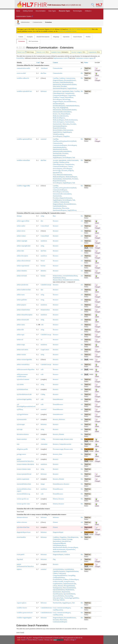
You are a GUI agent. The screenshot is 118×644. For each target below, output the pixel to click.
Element (61, 434)
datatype (19, 216)
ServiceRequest (57, 136)
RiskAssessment (68, 130)
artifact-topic (21, 335)
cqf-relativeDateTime (23, 527)
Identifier (43, 271)
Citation (55, 573)
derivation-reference (23, 434)
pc (81, 68)
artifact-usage (21, 345)
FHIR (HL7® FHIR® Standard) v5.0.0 (79, 29)
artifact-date (20, 251)
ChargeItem (66, 136)
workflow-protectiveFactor (25, 613)
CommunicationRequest (60, 95)
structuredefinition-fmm (24, 484)
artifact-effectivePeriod (24, 261)
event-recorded (21, 73)
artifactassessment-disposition (26, 369)
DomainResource (58, 399)
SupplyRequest (67, 132)
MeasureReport (65, 114)
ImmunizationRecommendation (62, 112)
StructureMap (69, 596)
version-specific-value (23, 504)
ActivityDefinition (58, 569)
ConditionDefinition (59, 578)
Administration (23, 22)
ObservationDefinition (69, 588)
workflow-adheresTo (23, 78)
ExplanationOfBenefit (59, 543)
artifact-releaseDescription (25, 315)
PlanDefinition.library (59, 278)
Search (24, 640)
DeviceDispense (58, 169)
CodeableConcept (46, 285)
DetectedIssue (69, 97)
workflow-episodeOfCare (24, 91)
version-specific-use (23, 499)
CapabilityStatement (59, 571)
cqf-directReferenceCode (24, 394)
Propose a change (70, 640)
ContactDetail (45, 226)
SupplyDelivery (72, 88)
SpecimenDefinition (69, 594)
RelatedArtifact (57, 276)
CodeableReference (46, 608)
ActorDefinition (69, 569)
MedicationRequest (59, 120)
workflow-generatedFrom (24, 139)
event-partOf (21, 554)
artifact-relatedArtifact (23, 310)
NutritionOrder (57, 124)
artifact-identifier (22, 271)
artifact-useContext (22, 350)
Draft (86, 248)
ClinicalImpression (58, 93)
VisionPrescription (58, 134)
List (59, 114)
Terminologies (77, 11)
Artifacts (88, 11)
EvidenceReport (74, 580)
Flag (54, 108)
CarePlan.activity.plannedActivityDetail (65, 141)
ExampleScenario (69, 582)
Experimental (89, 246)
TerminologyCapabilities (71, 598)
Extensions (22, 41)
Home (18, 11)
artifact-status (21, 325)
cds (82, 221)
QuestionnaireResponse (60, 88)
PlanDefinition (70, 590)
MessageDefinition (69, 586)
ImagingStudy (64, 108)
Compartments (92, 52)
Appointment (66, 91)
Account (55, 160)
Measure (60, 586)
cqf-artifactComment (23, 379)
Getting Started (28, 11)
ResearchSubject (58, 130)
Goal (58, 108)
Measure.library (58, 280)
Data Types (52, 11)
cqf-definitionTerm (22, 389)
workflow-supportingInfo (24, 618)
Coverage (69, 539)
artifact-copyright (22, 241)
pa (81, 459)
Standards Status (56, 52)
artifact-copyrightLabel (24, 246)
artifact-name (21, 295)
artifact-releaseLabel (23, 320)
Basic (72, 91)
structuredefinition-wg (23, 494)
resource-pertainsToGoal (24, 474)
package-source (21, 454)
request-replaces (22, 603)
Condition (62, 78)
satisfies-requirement (23, 479)
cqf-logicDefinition (22, 414)
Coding (43, 394)
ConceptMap (71, 575)
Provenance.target (58, 439)
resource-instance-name (24, 469)
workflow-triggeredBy (23, 186)
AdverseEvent (57, 91)
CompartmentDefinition (60, 575)
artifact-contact (21, 236)
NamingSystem (57, 588)
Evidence (66, 580)
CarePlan (56, 78)
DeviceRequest (57, 99)
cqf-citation (20, 384)
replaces (19, 569)
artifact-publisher (22, 300)
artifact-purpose (21, 305)
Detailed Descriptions (43, 37)
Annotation (44, 444)
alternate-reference (22, 517)
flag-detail (20, 559)
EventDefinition (58, 580)
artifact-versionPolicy (23, 365)
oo (82, 532)
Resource (56, 221)
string (42, 216)
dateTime (43, 73)
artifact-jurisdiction (22, 285)
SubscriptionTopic (58, 598)
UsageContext (45, 350)
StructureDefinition (59, 596)
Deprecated (88, 527)
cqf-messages (21, 424)
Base (54, 216)
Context (55, 63)
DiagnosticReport (58, 80)
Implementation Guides (24, 16)
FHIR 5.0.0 (64, 638)
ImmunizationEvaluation (69, 84)
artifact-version (21, 355)
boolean (43, 266)
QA (52, 640)
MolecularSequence (59, 122)
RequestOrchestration (59, 128)
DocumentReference (70, 80)
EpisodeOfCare (57, 173)
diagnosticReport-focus (24, 532)
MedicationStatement (71, 120)
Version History (32, 640)
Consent (62, 97)
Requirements (66, 592)
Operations (66, 37)
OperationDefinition (59, 590)
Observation (57, 86)
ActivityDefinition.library (70, 276)
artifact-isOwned (22, 276)
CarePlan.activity (64, 162)
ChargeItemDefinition (72, 571)
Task (74, 158)
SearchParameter (58, 594)
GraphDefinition (58, 584)
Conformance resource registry (85, 58)
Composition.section (65, 444)
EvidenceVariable (58, 582)
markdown (44, 241)
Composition (72, 95)
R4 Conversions (33, 41)
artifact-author (21, 226)
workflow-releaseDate (23, 160)
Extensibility (20, 58)
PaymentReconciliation (60, 552)
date (42, 221)
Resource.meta (68, 439)
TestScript (56, 600)
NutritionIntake (70, 122)
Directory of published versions (67, 31)
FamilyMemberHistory (66, 82)
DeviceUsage (66, 99)
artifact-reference (22, 522)
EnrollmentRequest (59, 104)
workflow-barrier (22, 608)
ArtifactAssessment (73, 160)
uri (42, 340)
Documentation (41, 11)
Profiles (88, 37)
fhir (82, 73)
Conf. (38, 63)
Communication (37, 22)
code (42, 325)
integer (43, 484)
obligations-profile (22, 449)
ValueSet (62, 600)
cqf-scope (20, 429)
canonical (44, 139)
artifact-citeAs (21, 231)
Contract (70, 167)
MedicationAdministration (61, 116)
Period (43, 261)
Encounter (56, 82)
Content (21, 37)
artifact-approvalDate (23, 221)
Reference (44, 91)
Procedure (64, 86)
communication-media (23, 68)
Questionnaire (57, 592)
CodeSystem (62, 573)
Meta (61, 454)
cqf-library (20, 409)
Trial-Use (88, 68)
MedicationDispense (59, 118)
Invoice (55, 114)
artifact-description (22, 256)
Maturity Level (41, 52)
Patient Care (22, 52)
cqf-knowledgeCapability (24, 399)
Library (55, 586)
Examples (30, 37)
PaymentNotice (71, 550)
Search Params (78, 37)
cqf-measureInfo (22, 419)
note (18, 444)
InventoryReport (73, 547)
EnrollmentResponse (59, 106)
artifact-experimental (23, 266)
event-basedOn (21, 537)
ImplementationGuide (70, 584)
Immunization (57, 84)
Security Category (77, 52)
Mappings (56, 37)
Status (86, 63)
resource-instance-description (25, 464)
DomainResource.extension (71, 280)
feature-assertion (22, 439)
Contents (41, 640)
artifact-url (20, 340)
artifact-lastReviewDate (24, 290)
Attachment (44, 68)
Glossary (47, 640)
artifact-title (20, 330)
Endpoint (71, 171)
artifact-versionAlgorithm (24, 360)
